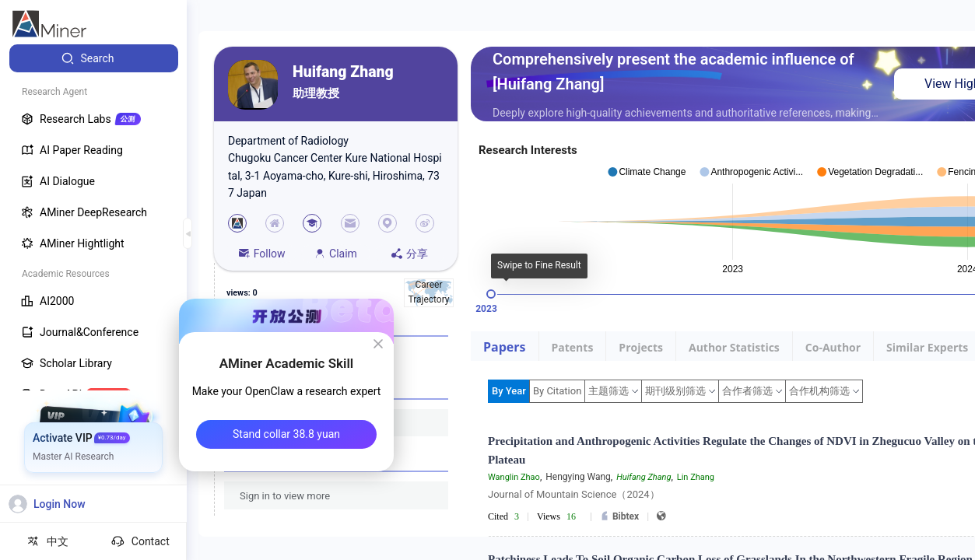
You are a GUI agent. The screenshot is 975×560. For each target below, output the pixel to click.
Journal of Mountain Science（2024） (574, 494)
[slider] (491, 294)
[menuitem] (94, 58)
